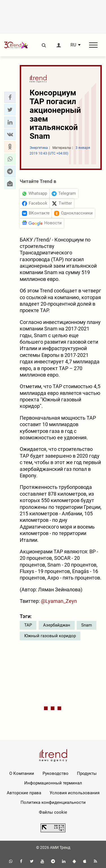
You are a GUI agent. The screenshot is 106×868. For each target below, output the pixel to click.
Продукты (87, 773)
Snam (87, 625)
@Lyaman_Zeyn (59, 601)
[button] (10, 97)
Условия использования (75, 793)
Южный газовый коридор (50, 636)
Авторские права (24, 793)
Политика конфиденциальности (53, 802)
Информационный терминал (53, 783)
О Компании (22, 773)
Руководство (56, 773)
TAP (28, 625)
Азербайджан (57, 625)
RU (73, 45)
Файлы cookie (53, 812)
